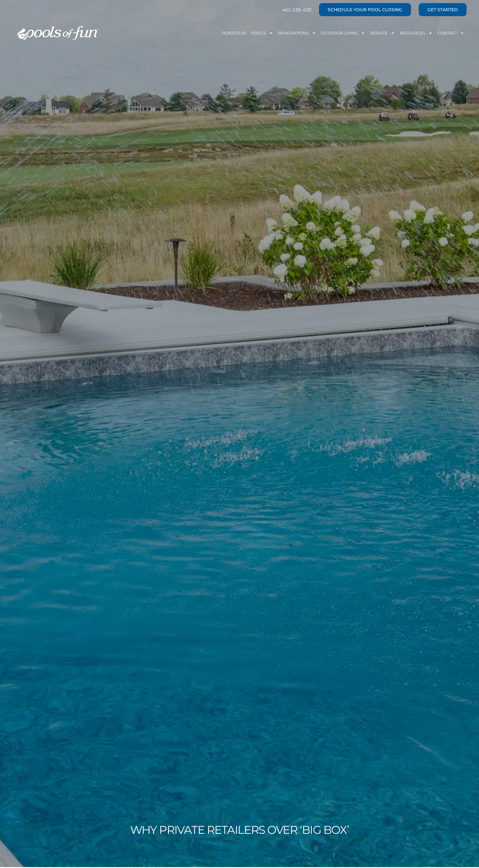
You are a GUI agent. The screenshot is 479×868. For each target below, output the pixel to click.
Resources (416, 33)
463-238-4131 (297, 10)
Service (382, 33)
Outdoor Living (343, 33)
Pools (262, 33)
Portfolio (234, 33)
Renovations (297, 33)
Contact (451, 33)
